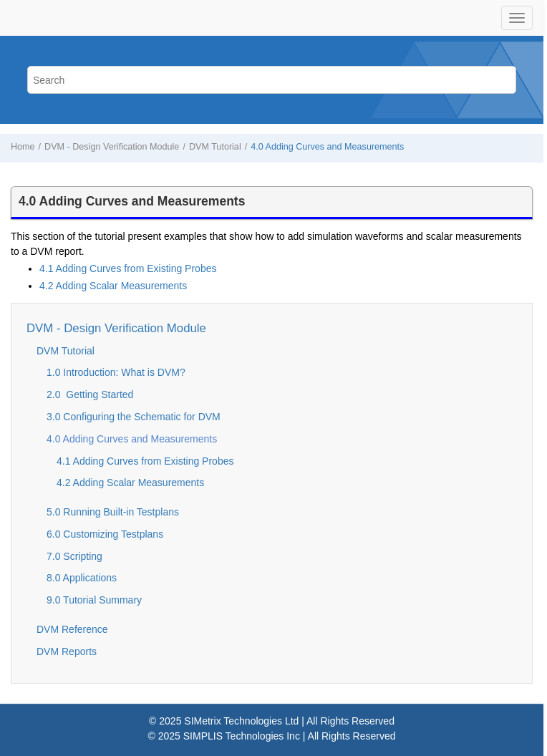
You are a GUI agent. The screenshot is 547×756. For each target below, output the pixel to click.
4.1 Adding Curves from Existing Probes (128, 268)
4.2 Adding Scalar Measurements (113, 286)
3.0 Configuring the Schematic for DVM (134, 417)
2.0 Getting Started (90, 394)
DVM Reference (72, 629)
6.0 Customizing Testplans (105, 534)
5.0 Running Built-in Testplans (113, 512)
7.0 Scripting (74, 556)
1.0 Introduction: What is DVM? (116, 372)
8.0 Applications (82, 578)
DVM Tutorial (215, 147)
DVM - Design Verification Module (112, 147)
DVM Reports (67, 651)
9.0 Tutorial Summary (94, 600)
